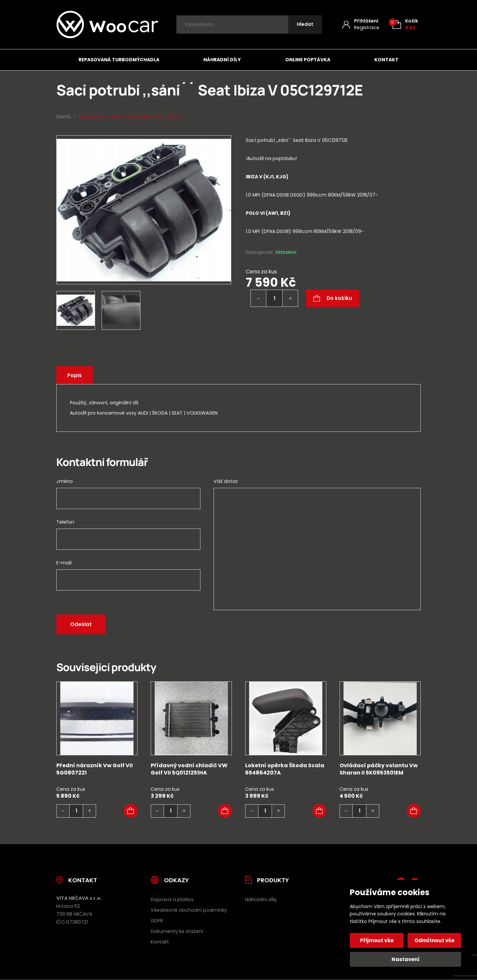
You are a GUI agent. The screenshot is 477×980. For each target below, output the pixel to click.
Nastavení (406, 959)
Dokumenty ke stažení (177, 931)
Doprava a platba (172, 899)
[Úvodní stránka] (107, 25)
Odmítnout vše (434, 940)
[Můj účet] (361, 24)
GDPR (157, 921)
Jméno (65, 481)
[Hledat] (305, 25)
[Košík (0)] (405, 24)
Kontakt (386, 60)
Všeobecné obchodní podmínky (189, 910)
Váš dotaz (226, 481)
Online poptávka (308, 60)
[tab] (333, 213)
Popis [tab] (75, 375)
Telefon (65, 522)
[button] (131, 811)
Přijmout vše (377, 940)
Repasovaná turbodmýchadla (119, 60)
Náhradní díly (222, 60)
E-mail (64, 563)
